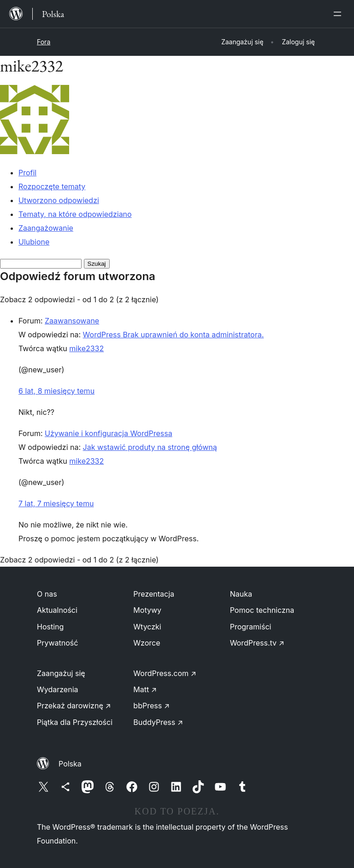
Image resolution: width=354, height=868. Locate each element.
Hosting (50, 627)
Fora (44, 42)
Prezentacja (154, 594)
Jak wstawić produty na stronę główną (150, 447)
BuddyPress (158, 722)
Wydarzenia (58, 689)
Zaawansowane (72, 321)
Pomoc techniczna (262, 610)
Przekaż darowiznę (74, 706)
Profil (27, 173)
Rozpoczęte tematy (52, 186)
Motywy (147, 610)
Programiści (251, 627)
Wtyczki (147, 627)
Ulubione (34, 242)
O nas (47, 594)
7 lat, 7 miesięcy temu (56, 503)
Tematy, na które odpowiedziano (75, 214)
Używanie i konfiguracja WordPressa (109, 433)
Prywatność (57, 643)
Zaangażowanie (46, 228)
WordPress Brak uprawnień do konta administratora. (174, 335)
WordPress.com (165, 673)
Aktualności (57, 610)
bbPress (151, 706)
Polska (70, 764)
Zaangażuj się (61, 673)
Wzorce (147, 643)
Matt (145, 689)
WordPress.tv (257, 643)
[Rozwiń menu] (339, 14)
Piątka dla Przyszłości (75, 722)
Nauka (241, 594)
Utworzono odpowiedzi (59, 200)
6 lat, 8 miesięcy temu (56, 391)
